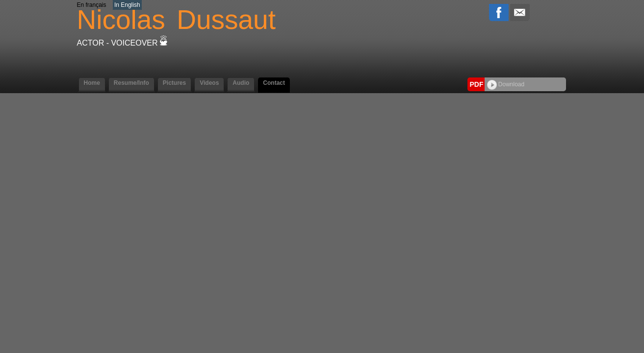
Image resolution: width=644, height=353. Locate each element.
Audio (241, 83)
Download (506, 84)
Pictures (174, 83)
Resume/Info (131, 83)
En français (92, 5)
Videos (209, 83)
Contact (274, 83)
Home (92, 83)
